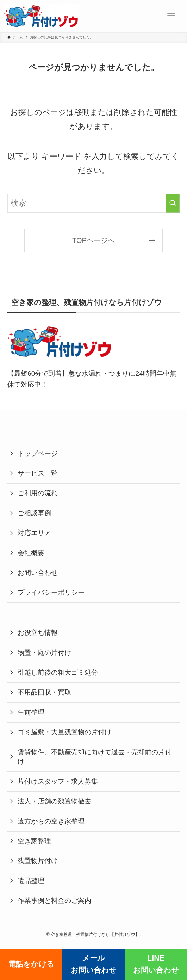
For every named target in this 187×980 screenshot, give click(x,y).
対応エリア (34, 533)
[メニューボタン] (171, 16)
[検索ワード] (93, 203)
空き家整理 (34, 841)
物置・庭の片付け (44, 653)
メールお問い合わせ (94, 964)
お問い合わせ (38, 573)
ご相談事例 (34, 513)
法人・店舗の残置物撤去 (54, 801)
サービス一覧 (38, 473)
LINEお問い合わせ (156, 964)
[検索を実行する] (173, 203)
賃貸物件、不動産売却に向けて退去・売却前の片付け (95, 757)
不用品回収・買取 (44, 692)
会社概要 (31, 553)
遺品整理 (31, 881)
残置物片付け (38, 861)
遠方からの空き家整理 (51, 821)
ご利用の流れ (38, 493)
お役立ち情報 (38, 633)
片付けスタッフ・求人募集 (58, 781)
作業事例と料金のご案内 (54, 901)
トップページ (38, 454)
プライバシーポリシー (51, 592)
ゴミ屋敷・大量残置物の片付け (64, 732)
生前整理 (31, 712)
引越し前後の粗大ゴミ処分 (58, 672)
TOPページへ (93, 240)
